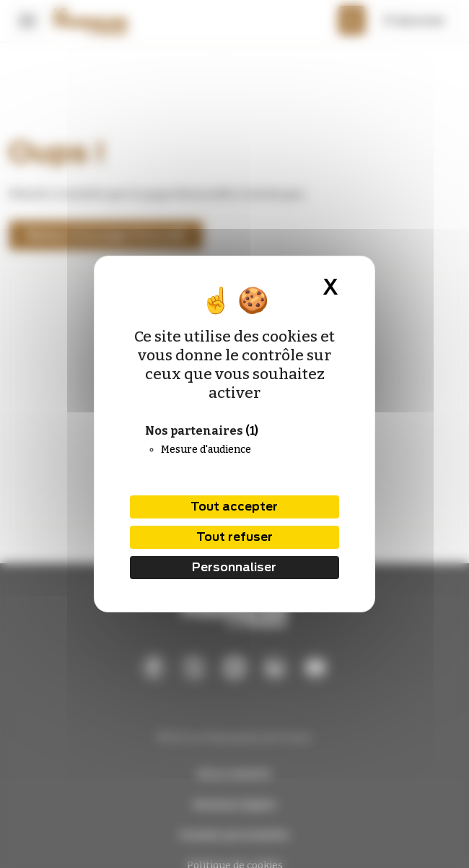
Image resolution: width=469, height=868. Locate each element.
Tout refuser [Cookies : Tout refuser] (234, 537)
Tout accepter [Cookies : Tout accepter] (234, 507)
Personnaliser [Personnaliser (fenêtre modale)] (234, 567)
